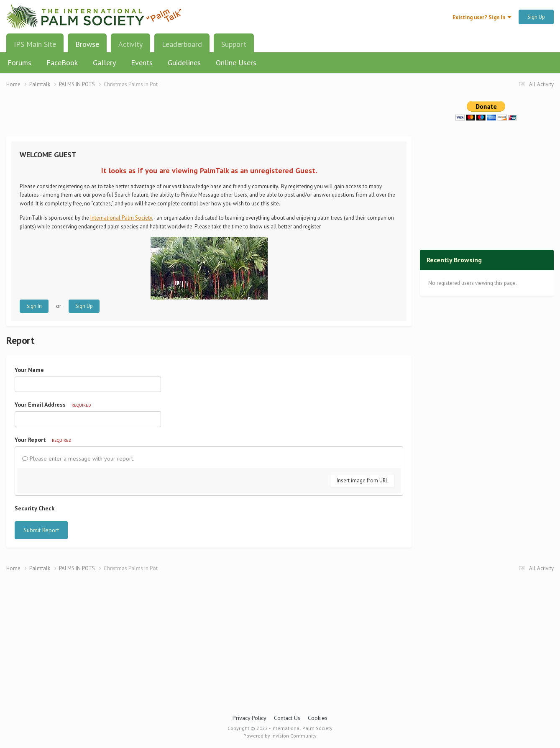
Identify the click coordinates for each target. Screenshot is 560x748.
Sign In (34, 306)
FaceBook (62, 63)
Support (234, 44)
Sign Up (536, 17)
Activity (130, 44)
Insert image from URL (362, 480)
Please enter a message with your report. (78, 459)
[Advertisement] (209, 117)
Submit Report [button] (41, 530)
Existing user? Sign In (482, 17)
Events (142, 63)
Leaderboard (182, 44)
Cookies (318, 718)
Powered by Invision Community (280, 736)
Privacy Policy (249, 718)
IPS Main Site (35, 44)
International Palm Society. (121, 218)
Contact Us (287, 718)
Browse (87, 47)
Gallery (104, 63)
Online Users (236, 63)
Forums (19, 63)
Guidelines (184, 63)
